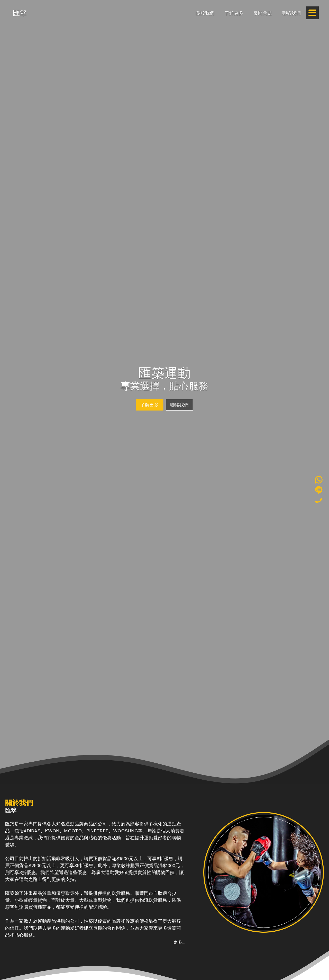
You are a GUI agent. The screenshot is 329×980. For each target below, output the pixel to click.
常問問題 (263, 13)
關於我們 (205, 13)
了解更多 (234, 13)
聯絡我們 (291, 13)
